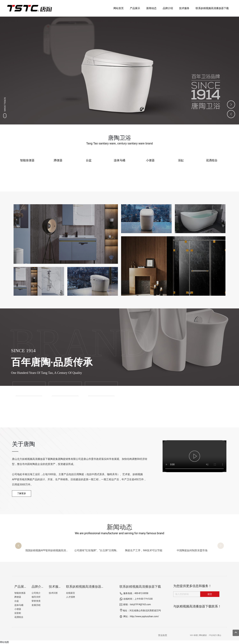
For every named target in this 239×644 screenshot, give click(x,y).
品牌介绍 (30, 390)
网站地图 (4, 642)
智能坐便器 (27, 160)
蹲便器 (58, 160)
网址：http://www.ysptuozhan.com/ (141, 616)
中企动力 (213, 635)
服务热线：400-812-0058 (136, 593)
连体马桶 (119, 160)
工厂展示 (66, 390)
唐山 (219, 635)
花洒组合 (212, 160)
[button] (18, 546)
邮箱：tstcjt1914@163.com (137, 604)
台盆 (89, 160)
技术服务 (102, 390)
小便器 (150, 160)
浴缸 (181, 160)
